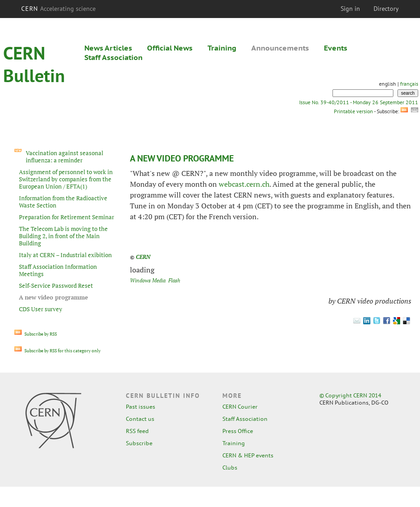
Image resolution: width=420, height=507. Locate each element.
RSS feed (137, 431)
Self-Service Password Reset (56, 286)
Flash (174, 280)
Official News (170, 48)
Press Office (238, 431)
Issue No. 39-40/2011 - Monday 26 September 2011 (359, 102)
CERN (59, 9)
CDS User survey (41, 309)
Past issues (141, 407)
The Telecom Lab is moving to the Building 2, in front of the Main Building (63, 236)
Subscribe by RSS (36, 334)
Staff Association (113, 57)
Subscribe (139, 443)
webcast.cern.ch (244, 184)
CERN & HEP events (248, 455)
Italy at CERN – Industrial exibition (65, 255)
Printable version (353, 111)
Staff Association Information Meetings (58, 270)
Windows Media (148, 280)
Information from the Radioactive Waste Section (63, 202)
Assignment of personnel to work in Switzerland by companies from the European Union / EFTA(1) (66, 179)
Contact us (140, 419)
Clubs (230, 468)
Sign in (350, 9)
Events (336, 48)
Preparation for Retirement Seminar (67, 217)
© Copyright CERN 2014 (350, 395)
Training (222, 48)
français (409, 84)
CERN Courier (240, 407)
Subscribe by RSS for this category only (58, 351)
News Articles (108, 48)
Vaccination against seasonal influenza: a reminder (65, 157)
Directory (386, 9)
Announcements (280, 48)
